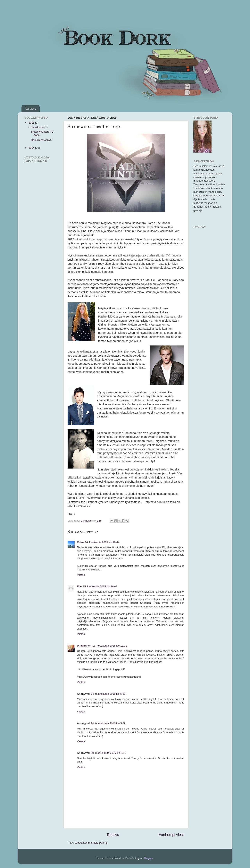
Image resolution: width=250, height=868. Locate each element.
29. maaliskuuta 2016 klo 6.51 (108, 753)
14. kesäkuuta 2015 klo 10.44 (102, 542)
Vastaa (81, 575)
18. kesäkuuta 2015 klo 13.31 (110, 646)
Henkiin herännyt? (42, 140)
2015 (32, 123)
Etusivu (31, 108)
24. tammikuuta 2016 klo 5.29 (108, 723)
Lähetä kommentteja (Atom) (91, 843)
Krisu (80, 542)
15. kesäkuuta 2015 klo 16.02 (100, 586)
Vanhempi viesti (172, 835)
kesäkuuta (38, 127)
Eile (79, 586)
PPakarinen (84, 646)
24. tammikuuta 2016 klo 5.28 (108, 694)
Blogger (149, 858)
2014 (32, 148)
